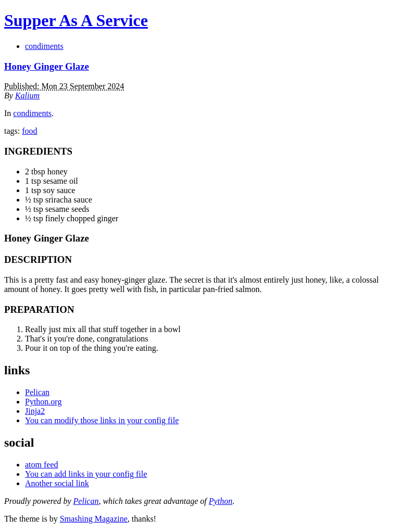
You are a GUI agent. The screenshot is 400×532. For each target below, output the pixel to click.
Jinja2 (35, 411)
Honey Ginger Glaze (47, 66)
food (29, 131)
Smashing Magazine (94, 519)
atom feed (42, 465)
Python (221, 501)
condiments (44, 46)
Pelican (37, 392)
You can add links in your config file (86, 474)
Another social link (57, 483)
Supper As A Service (76, 20)
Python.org (43, 402)
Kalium (27, 96)
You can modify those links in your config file (102, 420)
